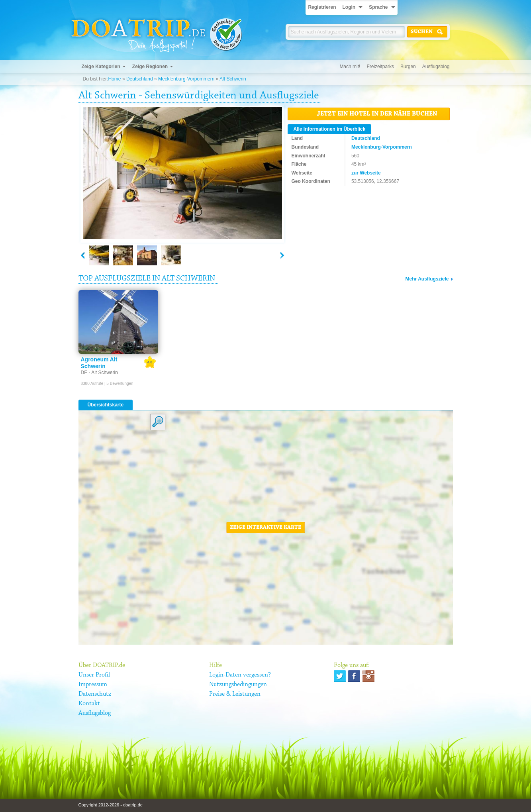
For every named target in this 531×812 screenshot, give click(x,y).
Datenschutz (95, 694)
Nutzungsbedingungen (238, 685)
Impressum (93, 685)
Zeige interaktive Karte (265, 528)
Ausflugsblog (436, 67)
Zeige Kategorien (101, 67)
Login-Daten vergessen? (240, 675)
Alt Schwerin (233, 79)
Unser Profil (94, 675)
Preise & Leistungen (235, 694)
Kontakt (89, 704)
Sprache (378, 7)
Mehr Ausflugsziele (427, 279)
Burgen (408, 67)
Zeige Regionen (150, 67)
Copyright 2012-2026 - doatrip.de (111, 805)
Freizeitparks (380, 67)
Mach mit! (350, 67)
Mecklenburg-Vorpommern (186, 79)
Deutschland (140, 79)
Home (115, 79)
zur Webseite (366, 173)
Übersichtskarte (106, 405)
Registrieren (322, 7)
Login (349, 7)
